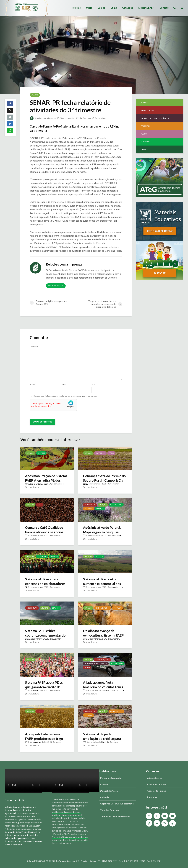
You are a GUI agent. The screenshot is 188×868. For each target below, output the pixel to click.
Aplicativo (105, 797)
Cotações (128, 8)
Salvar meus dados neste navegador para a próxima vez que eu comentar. (65, 396)
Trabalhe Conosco (110, 810)
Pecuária (89, 509)
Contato (164, 8)
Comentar (87, 118)
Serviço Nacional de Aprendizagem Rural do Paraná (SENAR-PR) (23, 826)
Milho (87, 667)
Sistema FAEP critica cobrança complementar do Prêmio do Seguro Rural (46, 636)
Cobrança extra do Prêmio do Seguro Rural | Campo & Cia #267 (104, 481)
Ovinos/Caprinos (103, 608)
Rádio (111, 453)
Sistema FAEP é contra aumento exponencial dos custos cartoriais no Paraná (104, 584)
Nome (33, 384)
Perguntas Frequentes (111, 778)
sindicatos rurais (24, 829)
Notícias (76, 8)
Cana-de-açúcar (102, 660)
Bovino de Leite (116, 711)
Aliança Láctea (155, 778)
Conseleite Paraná (157, 791)
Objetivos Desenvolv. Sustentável (117, 804)
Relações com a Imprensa (43, 118)
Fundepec (152, 797)
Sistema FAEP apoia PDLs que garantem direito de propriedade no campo (45, 687)
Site (93, 384)
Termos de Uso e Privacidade (115, 817)
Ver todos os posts (56, 286)
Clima (114, 8)
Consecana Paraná (157, 784)
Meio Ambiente (116, 505)
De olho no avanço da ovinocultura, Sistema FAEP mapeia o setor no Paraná (104, 636)
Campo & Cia (100, 453)
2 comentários (59, 484)
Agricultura (90, 505)
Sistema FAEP (146, 8)
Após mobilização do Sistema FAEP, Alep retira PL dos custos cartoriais (47, 481)
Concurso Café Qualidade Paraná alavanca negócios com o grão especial (45, 532)
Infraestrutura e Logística (96, 664)
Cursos (101, 8)
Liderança (42, 556)
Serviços (41, 453)
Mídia (89, 8)
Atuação (35, 95)
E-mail (64, 384)
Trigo (40, 711)
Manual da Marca (109, 791)
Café (40, 505)
